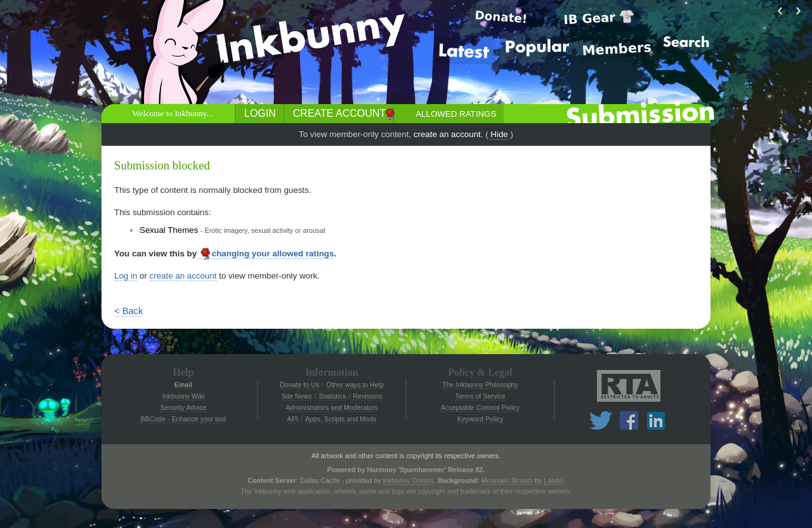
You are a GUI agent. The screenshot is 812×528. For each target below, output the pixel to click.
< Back (128, 311)
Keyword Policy (481, 419)
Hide (499, 134)
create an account (447, 134)
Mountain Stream (507, 480)
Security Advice (184, 407)
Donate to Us (299, 385)
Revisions (367, 396)
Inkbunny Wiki (183, 396)
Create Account (339, 113)
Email (183, 385)
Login (260, 113)
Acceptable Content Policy (480, 407)
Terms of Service (480, 396)
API (293, 419)
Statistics (333, 396)
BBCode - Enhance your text (183, 419)
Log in (126, 276)
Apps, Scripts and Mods (341, 419)
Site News (296, 396)
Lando (553, 480)
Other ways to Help (355, 385)
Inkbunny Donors (409, 480)
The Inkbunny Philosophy (480, 385)
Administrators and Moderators (332, 407)
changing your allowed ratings (267, 254)
